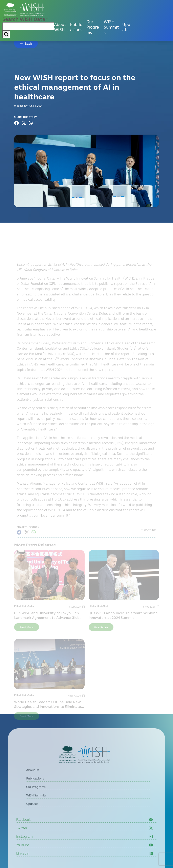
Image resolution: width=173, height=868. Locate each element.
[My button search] (6, 34)
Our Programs (93, 27)
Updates (126, 27)
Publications (76, 27)
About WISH (60, 27)
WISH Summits (111, 27)
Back (28, 43)
